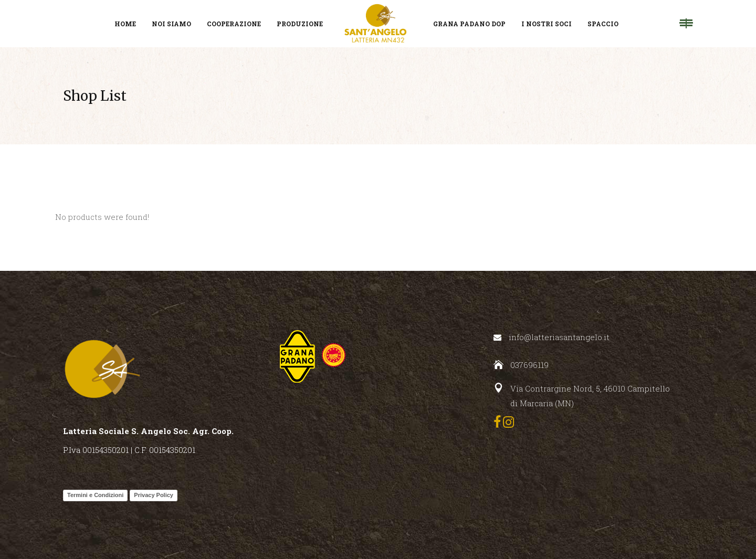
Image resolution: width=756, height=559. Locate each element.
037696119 (529, 365)
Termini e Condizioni (95, 495)
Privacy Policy (154, 495)
